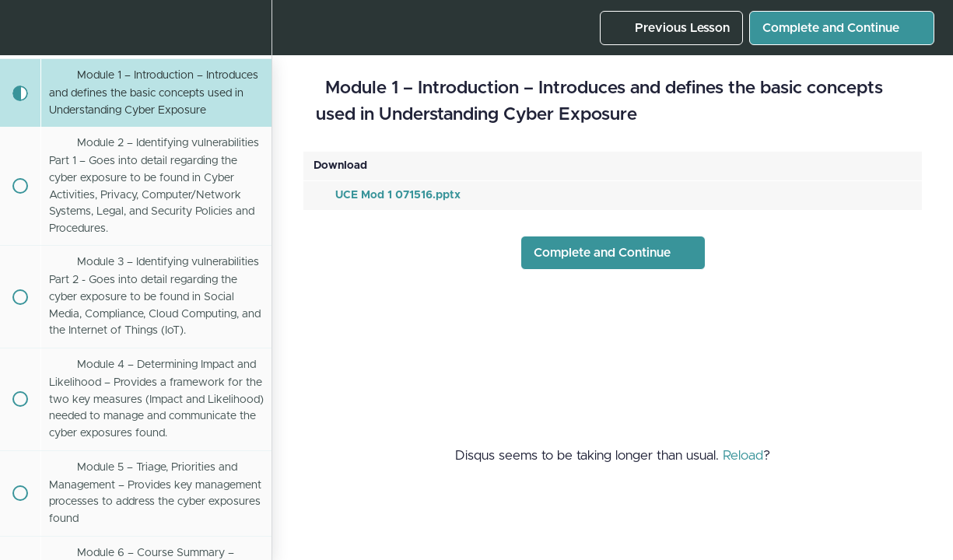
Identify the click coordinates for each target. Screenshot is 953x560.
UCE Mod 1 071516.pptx (387, 195)
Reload (743, 455)
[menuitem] (252, 28)
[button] (19, 28)
